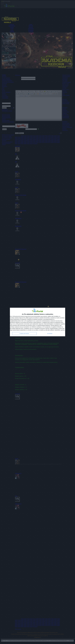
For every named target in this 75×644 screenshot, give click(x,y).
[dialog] (38, 322)
